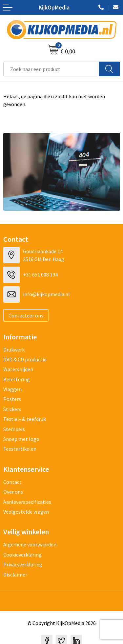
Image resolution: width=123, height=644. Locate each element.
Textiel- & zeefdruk (25, 419)
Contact (12, 482)
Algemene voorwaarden (30, 544)
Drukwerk (14, 350)
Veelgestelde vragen (26, 512)
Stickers (12, 409)
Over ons (13, 492)
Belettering (17, 379)
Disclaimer (15, 575)
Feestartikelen (20, 449)
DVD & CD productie (25, 359)
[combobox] (51, 69)
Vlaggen (12, 389)
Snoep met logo (21, 439)
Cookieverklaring (22, 555)
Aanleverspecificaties (27, 502)
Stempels (14, 429)
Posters (12, 399)
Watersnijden (18, 369)
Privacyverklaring (23, 564)
